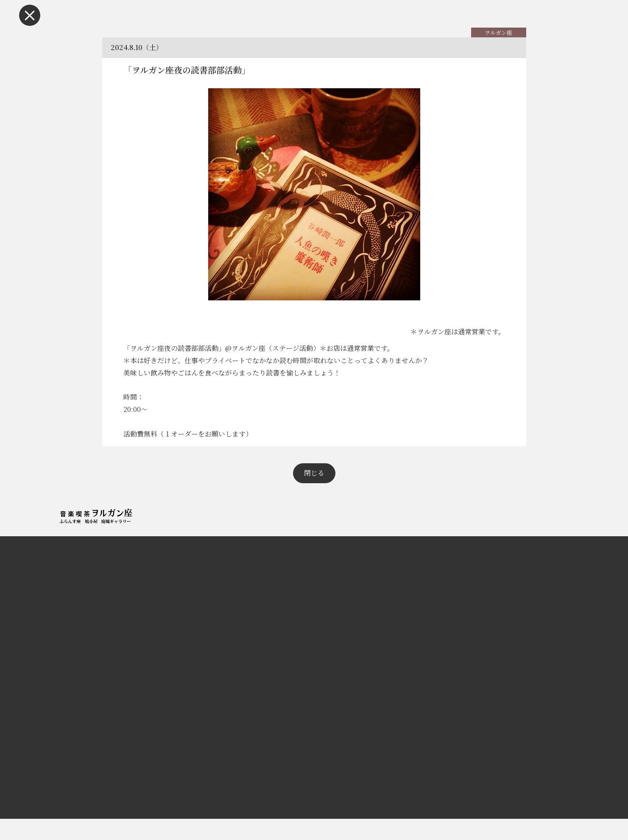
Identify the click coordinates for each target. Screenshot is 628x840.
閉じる (314, 494)
